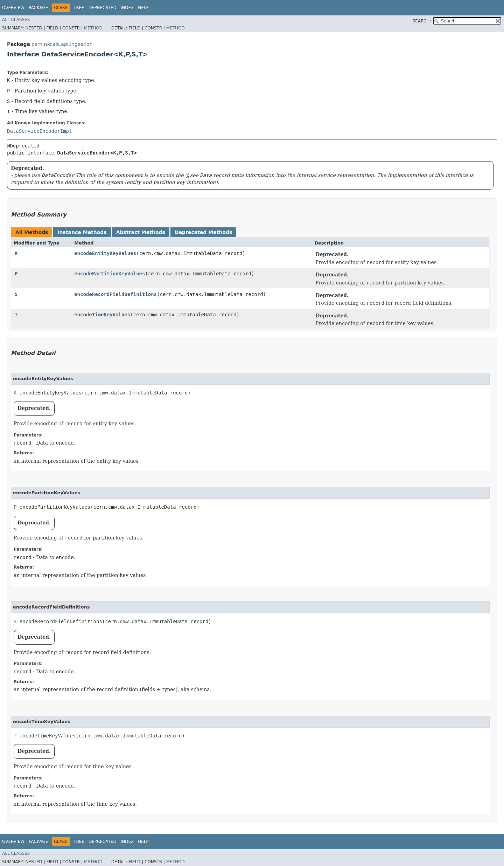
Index (127, 8)
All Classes (16, 20)
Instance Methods (82, 232)
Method (93, 28)
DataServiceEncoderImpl (39, 131)
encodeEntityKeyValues (105, 253)
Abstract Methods (141, 232)
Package (38, 8)
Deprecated (103, 8)
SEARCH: (422, 21)
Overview (13, 8)
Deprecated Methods (203, 232)
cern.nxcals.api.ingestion (62, 44)
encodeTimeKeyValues (102, 315)
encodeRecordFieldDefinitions (115, 294)
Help (143, 8)
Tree (79, 8)
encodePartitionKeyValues (110, 274)
